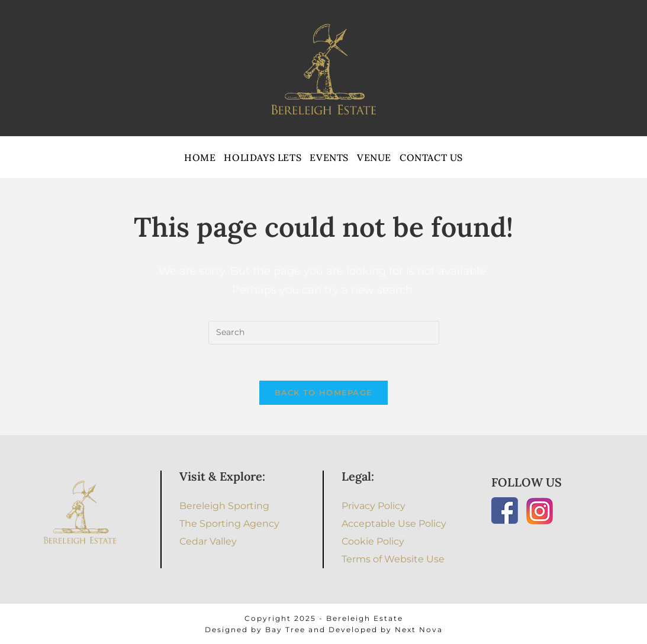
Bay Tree (285, 629)
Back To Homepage (324, 392)
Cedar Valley (208, 541)
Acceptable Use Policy (394, 524)
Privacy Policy (374, 506)
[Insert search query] (324, 333)
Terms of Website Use (393, 559)
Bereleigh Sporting (224, 506)
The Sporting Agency (229, 524)
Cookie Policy (373, 541)
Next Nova (419, 629)
